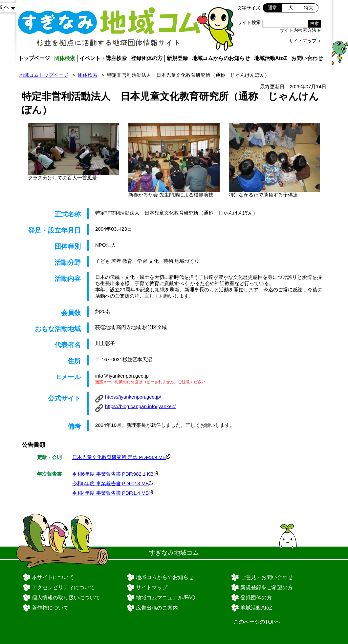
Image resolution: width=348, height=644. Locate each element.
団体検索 (65, 58)
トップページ (34, 58)
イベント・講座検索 (103, 58)
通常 (272, 8)
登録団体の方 (147, 58)
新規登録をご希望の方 (267, 587)
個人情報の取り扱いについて (66, 598)
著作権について (50, 608)
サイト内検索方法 (298, 30)
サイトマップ (303, 41)
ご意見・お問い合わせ (267, 577)
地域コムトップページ (44, 75)
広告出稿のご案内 (157, 608)
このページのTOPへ (257, 622)
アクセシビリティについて (63, 587)
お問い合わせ (307, 58)
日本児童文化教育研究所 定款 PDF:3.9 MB (119, 457)
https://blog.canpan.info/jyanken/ (140, 406)
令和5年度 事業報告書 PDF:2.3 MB (110, 483)
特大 (309, 8)
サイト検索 (249, 22)
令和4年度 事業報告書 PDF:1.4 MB (110, 493)
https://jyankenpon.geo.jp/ (133, 397)
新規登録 (177, 58)
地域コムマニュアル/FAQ (165, 598)
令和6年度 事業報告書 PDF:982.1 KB (113, 474)
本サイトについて (53, 577)
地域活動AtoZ (271, 58)
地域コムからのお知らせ (221, 58)
